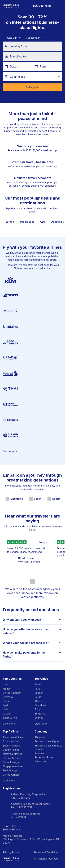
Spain (6, 705)
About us (40, 737)
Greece (7, 701)
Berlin (38, 697)
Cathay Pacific (11, 750)
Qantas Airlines (11, 758)
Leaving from (18, 46)
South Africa (10, 718)
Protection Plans (44, 757)
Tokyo (38, 709)
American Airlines (13, 737)
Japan (6, 714)
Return (44, 66)
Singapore (40, 714)
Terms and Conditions (46, 852)
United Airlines (11, 775)
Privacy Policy (11, 852)
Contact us (41, 761)
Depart (14, 66)
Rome (38, 684)
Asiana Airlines (11, 741)
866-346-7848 (11, 829)
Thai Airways (10, 770)
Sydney (39, 718)
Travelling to (18, 56)
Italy (5, 684)
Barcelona (40, 705)
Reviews (39, 753)
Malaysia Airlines (12, 754)
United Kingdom (12, 693)
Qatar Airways (11, 762)
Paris (38, 689)
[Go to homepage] (11, 6)
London (39, 693)
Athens (39, 701)
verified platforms (32, 597)
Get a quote (33, 87)
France (7, 689)
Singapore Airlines (13, 766)
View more (9, 724)
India (6, 709)
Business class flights (47, 741)
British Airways (11, 746)
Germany (8, 697)
